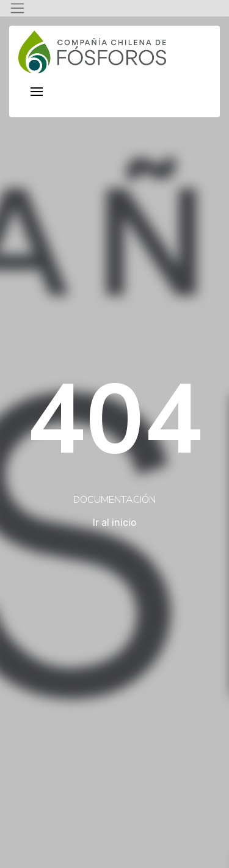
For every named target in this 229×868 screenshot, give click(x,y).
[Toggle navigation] (17, 8)
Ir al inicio (114, 523)
